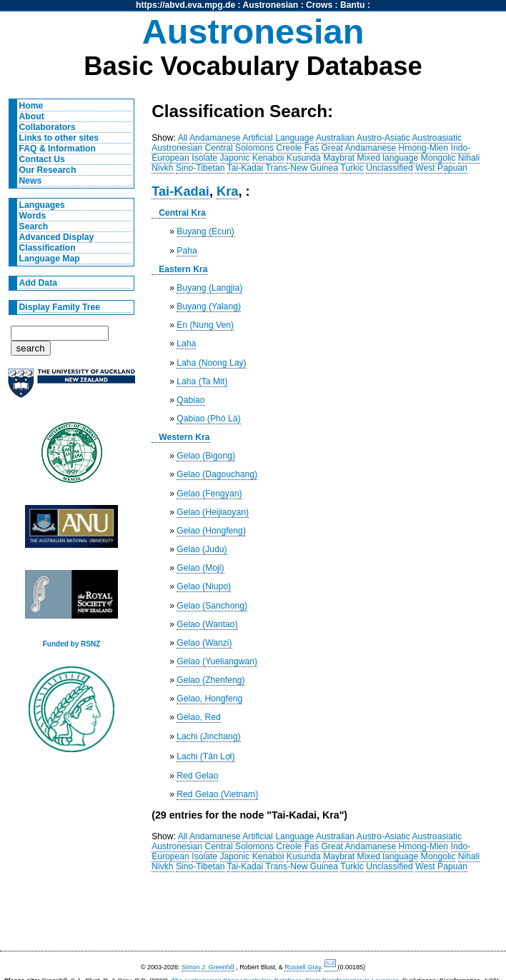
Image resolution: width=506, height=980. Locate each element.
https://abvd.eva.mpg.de (185, 5)
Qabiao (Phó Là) (208, 419)
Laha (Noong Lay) (211, 363)
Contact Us (42, 159)
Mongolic (438, 158)
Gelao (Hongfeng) (211, 531)
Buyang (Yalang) (209, 306)
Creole (289, 148)
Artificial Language (278, 138)
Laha (186, 344)
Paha (187, 251)
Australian (335, 138)
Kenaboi (268, 158)
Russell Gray (303, 967)
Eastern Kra (183, 269)
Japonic (235, 158)
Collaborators (48, 127)
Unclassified (390, 168)
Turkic (352, 168)
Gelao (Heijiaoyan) (213, 512)
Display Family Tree (60, 307)
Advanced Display (57, 237)
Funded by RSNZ (72, 644)
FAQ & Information (58, 149)
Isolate (204, 158)
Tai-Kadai (245, 168)
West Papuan (441, 168)
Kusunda (304, 158)
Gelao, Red (199, 717)
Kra (227, 191)
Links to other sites (59, 138)
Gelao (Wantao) (207, 624)
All (183, 138)
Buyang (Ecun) (205, 231)
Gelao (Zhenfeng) (210, 680)
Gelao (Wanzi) (204, 643)
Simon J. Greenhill (208, 967)
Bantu (352, 5)
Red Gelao (197, 776)
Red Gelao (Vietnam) (217, 794)
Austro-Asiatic (383, 138)
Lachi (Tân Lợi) (205, 756)
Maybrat (339, 158)
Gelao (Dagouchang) (217, 474)
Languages (42, 205)
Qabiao (190, 400)
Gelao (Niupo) (204, 586)
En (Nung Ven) (205, 325)
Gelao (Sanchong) (212, 606)
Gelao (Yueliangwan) (217, 661)
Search (34, 226)
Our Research (48, 170)
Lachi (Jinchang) (208, 736)
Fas (312, 148)
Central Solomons (240, 148)
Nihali (469, 158)
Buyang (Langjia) (209, 288)
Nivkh (162, 168)
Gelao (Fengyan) (209, 494)
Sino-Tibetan (200, 168)
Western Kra (184, 437)
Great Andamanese (358, 148)
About (32, 116)
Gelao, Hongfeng (209, 699)
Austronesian (271, 5)
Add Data (38, 283)
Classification (48, 248)
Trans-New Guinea (302, 168)
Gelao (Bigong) (206, 456)
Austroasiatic (437, 138)
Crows (319, 5)
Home (31, 106)
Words (33, 216)
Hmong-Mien (424, 148)
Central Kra (182, 213)
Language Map (50, 259)
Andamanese (215, 138)
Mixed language (388, 158)
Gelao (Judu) (202, 549)
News (31, 181)
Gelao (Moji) (200, 568)
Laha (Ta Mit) (202, 381)
